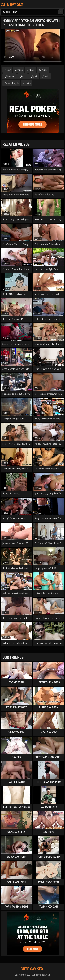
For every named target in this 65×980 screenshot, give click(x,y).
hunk (20, 70)
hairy (28, 83)
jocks (47, 76)
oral (24, 76)
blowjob (11, 76)
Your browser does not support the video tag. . (32, 47)
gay (9, 70)
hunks (45, 70)
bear (32, 70)
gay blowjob (13, 83)
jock (35, 76)
